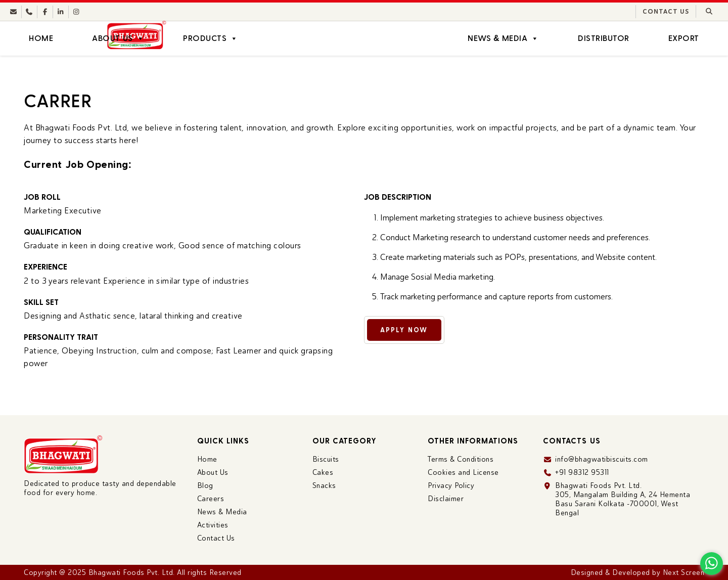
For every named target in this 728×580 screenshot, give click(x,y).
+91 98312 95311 (582, 472)
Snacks (324, 485)
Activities (213, 525)
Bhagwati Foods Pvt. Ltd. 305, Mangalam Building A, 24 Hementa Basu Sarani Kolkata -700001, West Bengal (623, 499)
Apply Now (414, 330)
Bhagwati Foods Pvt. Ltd (131, 572)
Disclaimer (446, 499)
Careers (211, 499)
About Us (118, 38)
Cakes (323, 472)
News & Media (503, 38)
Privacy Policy (451, 485)
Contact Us (666, 12)
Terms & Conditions (461, 459)
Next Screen (684, 572)
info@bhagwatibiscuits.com (602, 459)
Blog (205, 485)
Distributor (604, 38)
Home (41, 38)
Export (684, 38)
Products (211, 38)
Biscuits (326, 459)
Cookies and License (463, 472)
